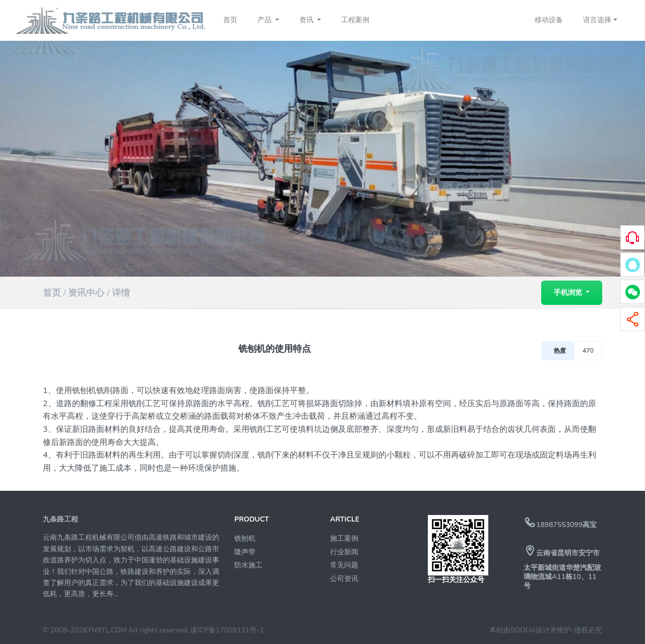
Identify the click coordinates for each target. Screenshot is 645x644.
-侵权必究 (587, 630)
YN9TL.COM (107, 630)
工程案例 (355, 20)
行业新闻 (344, 552)
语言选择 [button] (597, 20)
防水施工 (248, 565)
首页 (230, 20)
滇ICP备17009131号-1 (227, 630)
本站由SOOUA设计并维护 (530, 630)
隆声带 (245, 552)
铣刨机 (245, 538)
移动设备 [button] (549, 20)
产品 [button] (266, 20)
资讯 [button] (307, 20)
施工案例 (344, 538)
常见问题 (344, 565)
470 (588, 351)
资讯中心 (86, 293)
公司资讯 (344, 579)
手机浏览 (569, 293)
